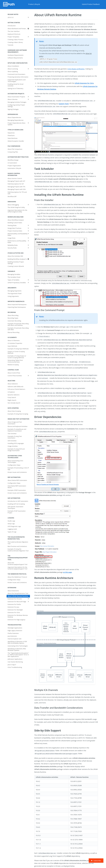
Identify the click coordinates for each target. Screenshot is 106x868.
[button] (66, 135)
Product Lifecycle (34, 4)
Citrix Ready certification (76, 69)
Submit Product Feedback (91, 4)
